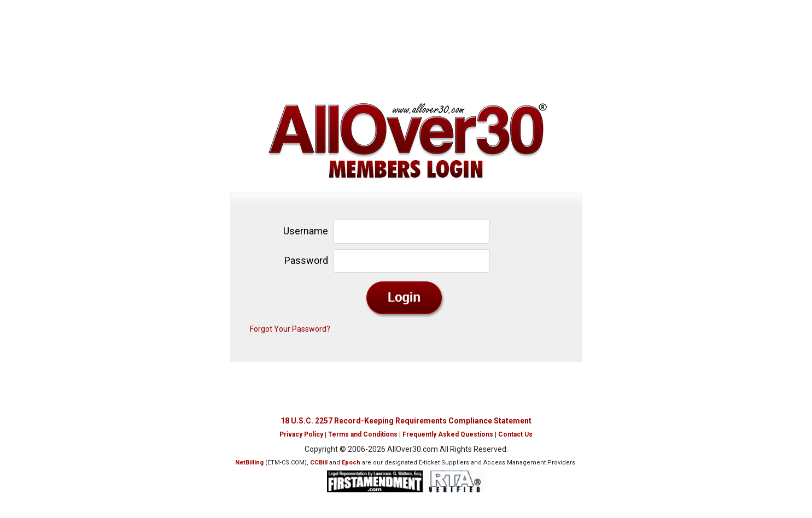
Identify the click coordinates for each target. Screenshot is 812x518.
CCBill (319, 463)
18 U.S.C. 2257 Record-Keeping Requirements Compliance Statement (406, 421)
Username (306, 231)
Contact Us (515, 434)
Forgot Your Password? (290, 329)
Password (306, 260)
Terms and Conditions (363, 434)
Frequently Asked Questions (448, 434)
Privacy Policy (301, 434)
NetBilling (249, 463)
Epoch (351, 463)
